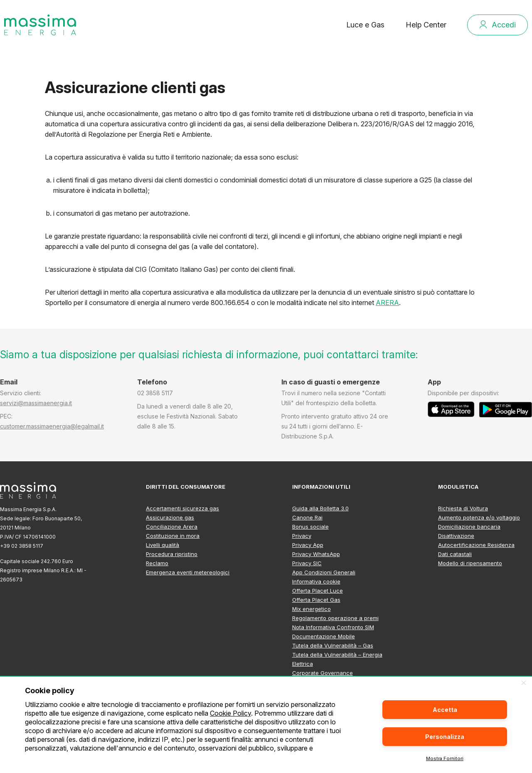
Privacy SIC (307, 563)
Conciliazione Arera (172, 527)
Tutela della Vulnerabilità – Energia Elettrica (337, 659)
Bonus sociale (310, 527)
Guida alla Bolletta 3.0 (320, 508)
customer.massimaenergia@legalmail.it (52, 426)
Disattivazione (456, 536)
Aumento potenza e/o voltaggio (479, 517)
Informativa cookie (316, 581)
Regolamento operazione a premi (335, 618)
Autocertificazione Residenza (476, 545)
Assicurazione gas (170, 517)
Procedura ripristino (172, 554)
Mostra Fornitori (445, 758)
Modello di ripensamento (470, 563)
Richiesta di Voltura (463, 508)
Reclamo (157, 563)
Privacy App (308, 545)
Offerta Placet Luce (318, 591)
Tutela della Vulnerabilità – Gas (333, 645)
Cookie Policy (230, 713)
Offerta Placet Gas (316, 600)
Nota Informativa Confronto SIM (333, 627)
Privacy (302, 536)
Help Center (426, 25)
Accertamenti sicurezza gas (182, 508)
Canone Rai (307, 517)
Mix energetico (312, 609)
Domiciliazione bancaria (469, 527)
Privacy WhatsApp (316, 554)
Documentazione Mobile (324, 636)
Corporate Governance (323, 673)
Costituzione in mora (173, 536)
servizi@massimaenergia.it (36, 403)
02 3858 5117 (155, 393)
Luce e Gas (365, 25)
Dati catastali (455, 554)
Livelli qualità (163, 545)
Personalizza (445, 737)
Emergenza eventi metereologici (188, 572)
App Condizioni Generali (324, 572)
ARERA (387, 303)
